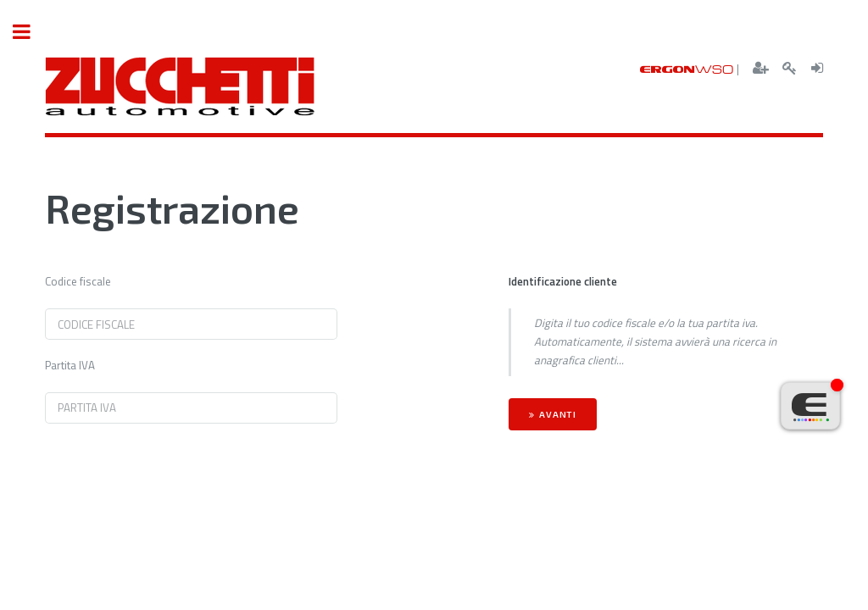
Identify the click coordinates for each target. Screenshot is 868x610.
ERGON (687, 69)
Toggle (31, 32)
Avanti (558, 414)
